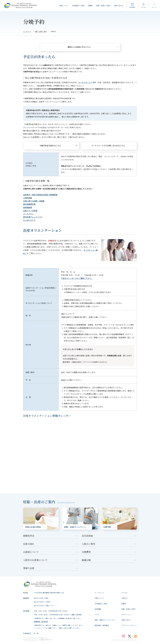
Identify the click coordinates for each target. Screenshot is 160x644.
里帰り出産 (29, 568)
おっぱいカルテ (29, 220)
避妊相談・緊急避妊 (102, 625)
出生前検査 (87, 536)
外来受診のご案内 (78, 6)
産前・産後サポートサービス (105, 620)
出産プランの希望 (30, 211)
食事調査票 (28, 207)
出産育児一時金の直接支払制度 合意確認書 (40, 195)
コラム (97, 615)
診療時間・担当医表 (41, 621)
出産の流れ (29, 544)
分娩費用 (86, 552)
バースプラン (28, 214)
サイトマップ (126, 615)
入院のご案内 (88, 544)
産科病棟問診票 (29, 204)
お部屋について (31, 552)
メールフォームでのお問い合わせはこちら (83, 146)
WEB (63, 380)
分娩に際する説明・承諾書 (34, 201)
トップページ (99, 593)
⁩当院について (64, 6)
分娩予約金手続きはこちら (42, 146)
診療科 (90, 6)
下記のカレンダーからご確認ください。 (77, 278)
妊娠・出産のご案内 (103, 6)
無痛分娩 (86, 560)
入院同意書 (28, 198)
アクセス (124, 593)
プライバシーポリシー (129, 625)
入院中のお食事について (35, 560)
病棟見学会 (29, 536)
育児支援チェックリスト (33, 217)
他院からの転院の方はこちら (79, 47)
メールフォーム (84, 82)
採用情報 (98, 609)
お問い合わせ (118, 6)
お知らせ (124, 598)
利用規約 (43, 640)
